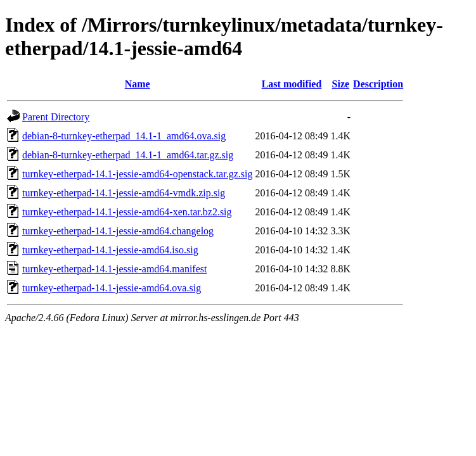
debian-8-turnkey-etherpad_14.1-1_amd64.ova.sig (124, 136)
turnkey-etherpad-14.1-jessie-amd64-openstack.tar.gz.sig (137, 174)
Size (341, 84)
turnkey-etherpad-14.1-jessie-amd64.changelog (118, 231)
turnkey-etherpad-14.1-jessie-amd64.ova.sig (112, 288)
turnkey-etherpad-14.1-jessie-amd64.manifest (114, 269)
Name (138, 84)
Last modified (292, 84)
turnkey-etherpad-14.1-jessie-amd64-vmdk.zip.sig (124, 193)
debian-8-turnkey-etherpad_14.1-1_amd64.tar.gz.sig (128, 155)
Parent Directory (56, 117)
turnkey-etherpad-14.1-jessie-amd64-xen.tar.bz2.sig (127, 212)
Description (378, 84)
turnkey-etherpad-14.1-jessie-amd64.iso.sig (110, 250)
